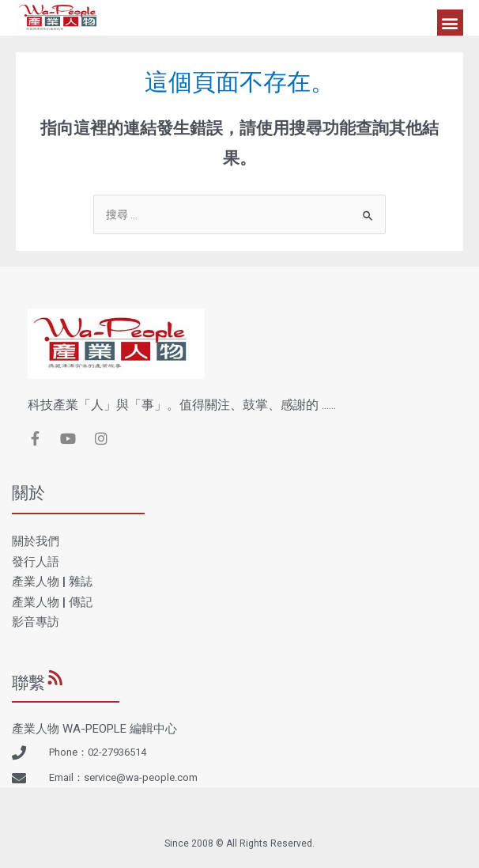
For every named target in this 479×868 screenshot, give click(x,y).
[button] (450, 23)
